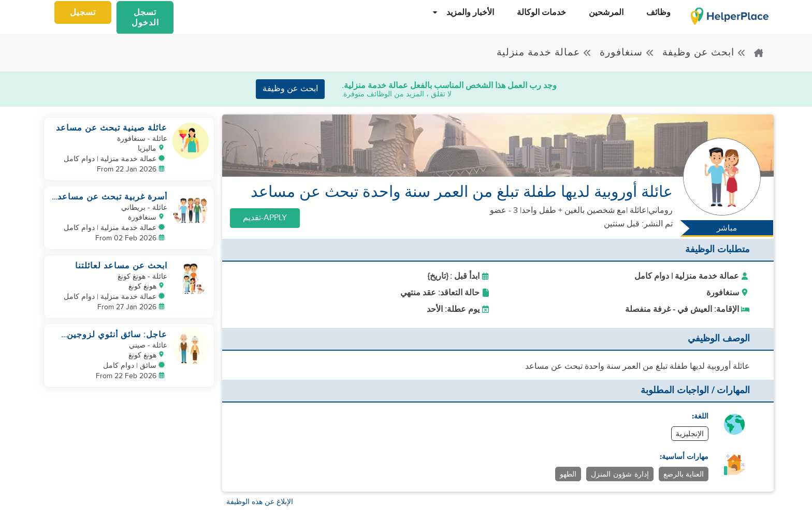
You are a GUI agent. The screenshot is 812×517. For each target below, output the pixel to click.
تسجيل (83, 12)
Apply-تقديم (265, 218)
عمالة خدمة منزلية (544, 53)
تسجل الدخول (145, 18)
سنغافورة (627, 53)
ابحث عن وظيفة (704, 53)
